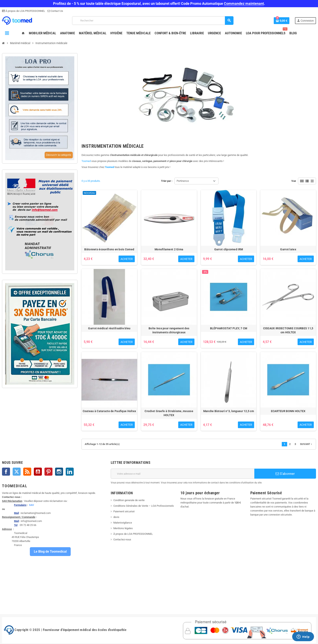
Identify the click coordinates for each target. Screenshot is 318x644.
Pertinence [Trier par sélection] (183, 181)
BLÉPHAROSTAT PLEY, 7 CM (229, 328)
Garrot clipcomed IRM (229, 249)
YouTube (38, 472)
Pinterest (48, 472)
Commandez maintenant (244, 4)
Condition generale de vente (129, 500)
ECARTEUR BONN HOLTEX (288, 411)
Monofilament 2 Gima (169, 249)
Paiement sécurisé (124, 511)
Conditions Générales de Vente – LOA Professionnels (144, 506)
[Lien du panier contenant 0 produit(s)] (282, 21)
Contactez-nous (122, 539)
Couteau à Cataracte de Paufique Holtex (109, 411)
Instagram (59, 472)
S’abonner (285, 474)
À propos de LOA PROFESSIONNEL (25, 11)
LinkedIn (70, 472)
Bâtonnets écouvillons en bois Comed (109, 249)
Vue (294, 181)
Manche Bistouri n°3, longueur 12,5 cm (229, 411)
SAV (32, 505)
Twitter (17, 472)
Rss (27, 472)
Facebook (6, 472)
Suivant (306, 444)
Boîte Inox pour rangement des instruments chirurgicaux (169, 330)
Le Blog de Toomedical (50, 551)
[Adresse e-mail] (183, 474)
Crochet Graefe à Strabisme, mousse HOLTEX (169, 413)
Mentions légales (123, 528)
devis (116, 517)
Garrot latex (288, 249)
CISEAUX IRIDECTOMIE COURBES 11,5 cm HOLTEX (288, 330)
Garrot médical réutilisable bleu (109, 328)
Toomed (86, 161)
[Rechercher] (153, 21)
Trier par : (167, 181)
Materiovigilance (123, 523)
